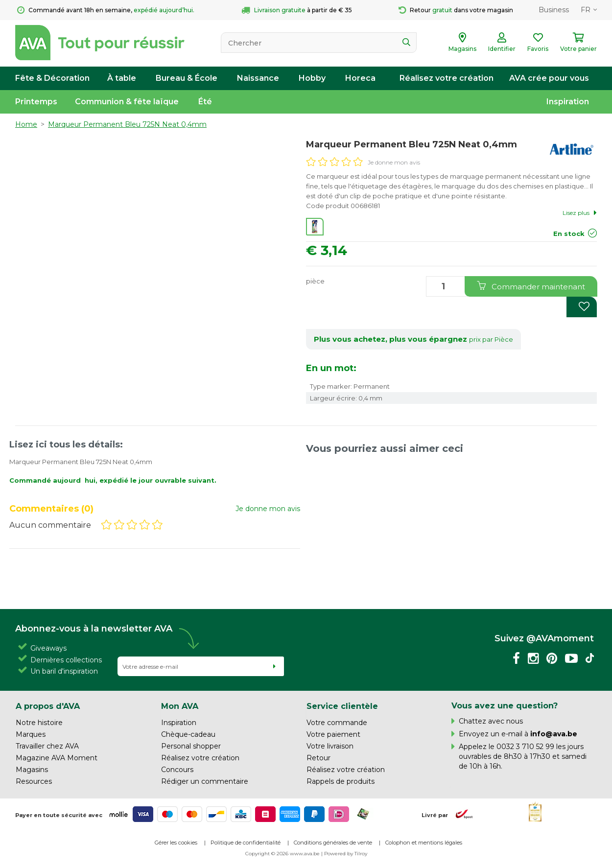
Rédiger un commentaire (205, 781)
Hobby (312, 78)
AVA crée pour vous (549, 78)
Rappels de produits (341, 781)
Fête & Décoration (52, 78)
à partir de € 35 (297, 10)
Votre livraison (330, 746)
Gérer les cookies (176, 843)
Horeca (360, 78)
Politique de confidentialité (246, 843)
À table (122, 78)
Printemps (36, 102)
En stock (569, 234)
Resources (34, 781)
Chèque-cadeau (188, 734)
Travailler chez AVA (47, 746)
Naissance (258, 78)
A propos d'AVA (48, 706)
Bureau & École (187, 78)
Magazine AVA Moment (57, 758)
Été (205, 102)
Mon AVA (180, 706)
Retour (318, 758)
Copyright (258, 854)
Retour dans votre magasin (456, 10)
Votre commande (337, 723)
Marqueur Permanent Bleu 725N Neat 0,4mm (127, 124)
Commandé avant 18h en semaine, (106, 10)
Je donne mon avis (394, 162)
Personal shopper (191, 746)
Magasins (32, 770)
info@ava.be (554, 734)
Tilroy (361, 854)
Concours (177, 770)
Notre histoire (39, 723)
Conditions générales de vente (333, 843)
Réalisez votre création (447, 78)
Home (26, 124)
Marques (31, 734)
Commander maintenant (531, 286)
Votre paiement (333, 734)
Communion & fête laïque (127, 102)
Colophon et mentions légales (424, 843)
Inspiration (568, 102)
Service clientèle (342, 706)
